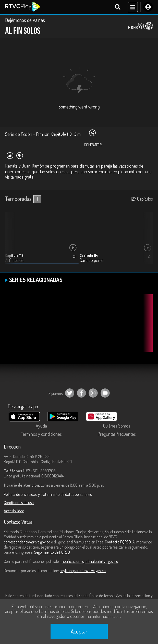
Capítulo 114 (89, 255)
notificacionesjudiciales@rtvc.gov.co (90, 561)
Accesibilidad (14, 511)
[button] (147, 242)
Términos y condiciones (41, 434)
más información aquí (103, 616)
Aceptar (79, 631)
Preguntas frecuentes (117, 434)
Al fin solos (14, 260)
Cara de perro (92, 260)
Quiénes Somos (117, 426)
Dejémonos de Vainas (25, 20)
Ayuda (41, 426)
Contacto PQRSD (118, 542)
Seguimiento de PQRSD (52, 552)
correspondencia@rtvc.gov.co (27, 542)
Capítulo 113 (14, 255)
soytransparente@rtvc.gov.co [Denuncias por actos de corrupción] (83, 571)
